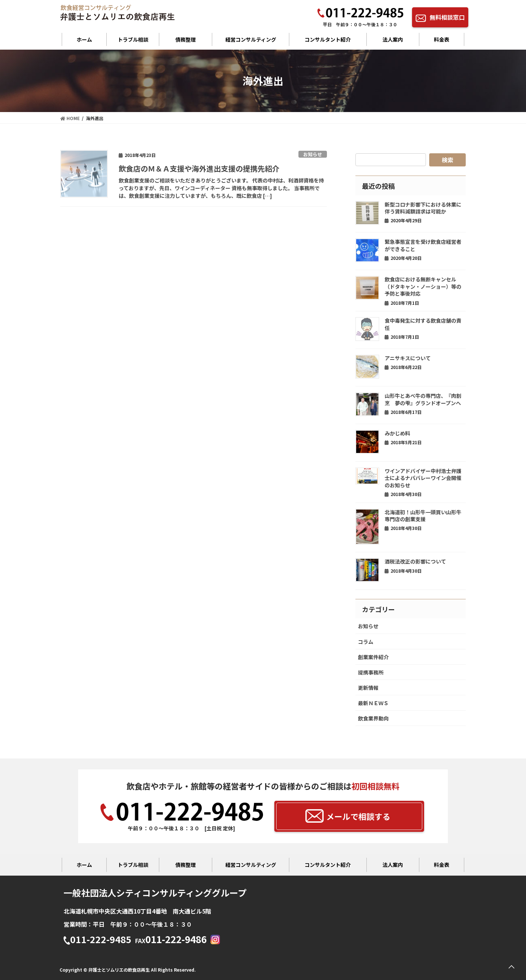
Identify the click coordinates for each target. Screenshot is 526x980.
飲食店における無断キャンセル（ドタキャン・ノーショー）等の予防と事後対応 (423, 286)
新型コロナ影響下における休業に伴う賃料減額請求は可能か (423, 208)
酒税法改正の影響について (415, 561)
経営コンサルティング (251, 39)
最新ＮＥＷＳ (373, 703)
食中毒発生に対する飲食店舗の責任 (423, 324)
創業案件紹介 (373, 657)
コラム (366, 642)
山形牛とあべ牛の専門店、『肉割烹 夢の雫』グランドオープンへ (423, 399)
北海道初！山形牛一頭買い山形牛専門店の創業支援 (423, 516)
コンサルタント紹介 (328, 39)
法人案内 (393, 39)
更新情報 (368, 688)
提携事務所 (371, 672)
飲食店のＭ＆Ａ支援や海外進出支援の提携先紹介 (199, 168)
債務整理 (186, 39)
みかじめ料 (397, 433)
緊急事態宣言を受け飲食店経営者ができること (423, 245)
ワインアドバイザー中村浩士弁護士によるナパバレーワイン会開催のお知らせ (423, 478)
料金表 (442, 39)
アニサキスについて (408, 358)
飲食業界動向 (373, 718)
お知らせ (313, 154)
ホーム (84, 39)
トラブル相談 (133, 39)
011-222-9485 (98, 940)
